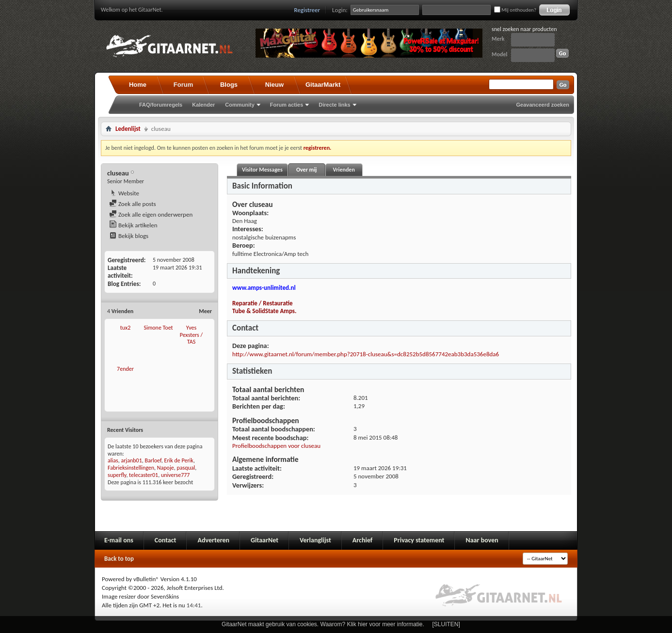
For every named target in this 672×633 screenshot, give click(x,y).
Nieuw (274, 85)
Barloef (153, 460)
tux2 (126, 328)
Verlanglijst (315, 540)
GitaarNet (264, 540)
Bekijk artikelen (133, 225)
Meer (205, 311)
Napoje (166, 468)
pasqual (186, 468)
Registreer (307, 10)
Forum (183, 85)
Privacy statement (419, 540)
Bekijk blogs (129, 236)
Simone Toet (158, 328)
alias (113, 460)
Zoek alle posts (133, 204)
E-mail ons (119, 540)
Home (138, 85)
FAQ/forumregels (161, 105)
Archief (362, 540)
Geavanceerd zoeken (543, 105)
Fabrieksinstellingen (131, 468)
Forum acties (287, 105)
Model (499, 54)
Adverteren (213, 540)
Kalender (203, 105)
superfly (117, 475)
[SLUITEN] (446, 624)
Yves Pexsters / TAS (191, 335)
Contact (166, 540)
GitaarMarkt (323, 85)
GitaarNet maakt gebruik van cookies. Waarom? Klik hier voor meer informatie (322, 624)
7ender (125, 369)
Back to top (119, 559)
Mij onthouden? (515, 10)
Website (124, 193)
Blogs (229, 85)
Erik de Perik (179, 460)
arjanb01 (131, 460)
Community (240, 105)
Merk (498, 39)
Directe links (334, 105)
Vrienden (344, 170)
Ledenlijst (128, 129)
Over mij (306, 170)
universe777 (176, 475)
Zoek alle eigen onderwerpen (151, 214)
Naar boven (482, 540)
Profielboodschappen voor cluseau (276, 446)
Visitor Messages (262, 170)
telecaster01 (144, 475)
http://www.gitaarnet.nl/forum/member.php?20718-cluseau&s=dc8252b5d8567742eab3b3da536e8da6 (366, 354)
